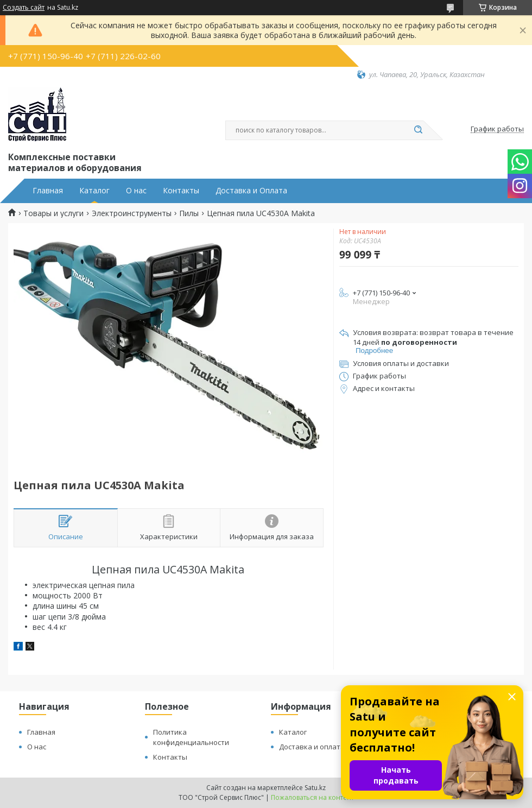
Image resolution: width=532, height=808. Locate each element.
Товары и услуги (53, 213)
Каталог (94, 191)
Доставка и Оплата (251, 191)
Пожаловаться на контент (312, 797)
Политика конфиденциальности (191, 737)
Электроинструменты (132, 213)
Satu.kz (315, 788)
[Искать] (418, 130)
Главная (48, 191)
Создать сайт (24, 8)
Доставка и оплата (312, 747)
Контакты (181, 191)
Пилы (189, 213)
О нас (136, 191)
